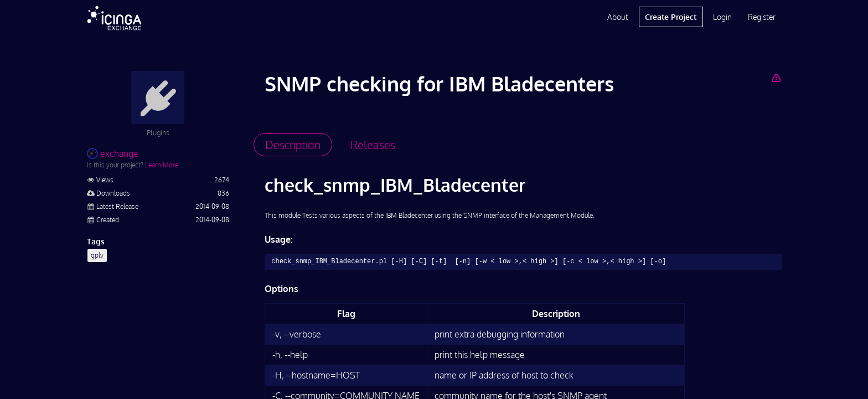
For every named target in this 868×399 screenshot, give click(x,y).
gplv (97, 255)
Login (722, 17)
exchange (113, 154)
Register (762, 17)
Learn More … (165, 165)
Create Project (671, 17)
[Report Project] (776, 78)
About (618, 17)
